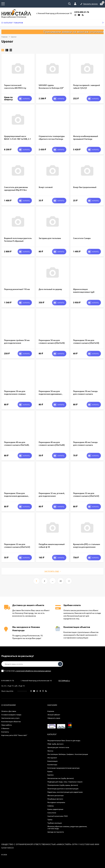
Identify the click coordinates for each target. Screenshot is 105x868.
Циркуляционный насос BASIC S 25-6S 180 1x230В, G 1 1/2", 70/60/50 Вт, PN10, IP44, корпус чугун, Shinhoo (17, 140)
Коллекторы (52, 764)
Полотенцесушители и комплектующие (63, 789)
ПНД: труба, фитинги (55, 744)
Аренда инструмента (56, 832)
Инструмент (52, 758)
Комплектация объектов (11, 721)
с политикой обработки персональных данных (33, 671)
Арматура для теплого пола (58, 747)
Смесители (52, 813)
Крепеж (51, 775)
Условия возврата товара (11, 715)
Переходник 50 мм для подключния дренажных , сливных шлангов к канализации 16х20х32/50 (51, 395)
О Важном (5, 728)
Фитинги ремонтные (56, 795)
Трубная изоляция (55, 823)
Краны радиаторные (55, 809)
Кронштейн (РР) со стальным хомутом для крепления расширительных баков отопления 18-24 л (87, 548)
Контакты (5, 732)
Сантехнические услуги (10, 718)
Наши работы (7, 725)
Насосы (50, 751)
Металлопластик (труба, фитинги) (61, 778)
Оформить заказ (54, 718)
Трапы (50, 819)
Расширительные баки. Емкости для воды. (64, 740)
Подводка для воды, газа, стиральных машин (65, 782)
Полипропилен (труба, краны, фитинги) (63, 785)
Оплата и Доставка (9, 711)
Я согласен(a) (26, 671)
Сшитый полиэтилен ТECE (58, 816)
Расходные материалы (56, 802)
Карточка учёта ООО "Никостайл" (14, 735)
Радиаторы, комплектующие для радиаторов (65, 792)
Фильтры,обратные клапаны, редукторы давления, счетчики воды (67, 827)
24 (61, 581)
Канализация (52, 761)
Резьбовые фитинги (55, 799)
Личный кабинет (54, 715)
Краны (50, 771)
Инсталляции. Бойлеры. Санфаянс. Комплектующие (68, 754)
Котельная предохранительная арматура (63, 768)
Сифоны (51, 806)
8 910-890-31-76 (8, 680)
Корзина (51, 711)
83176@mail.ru (64, 680)
